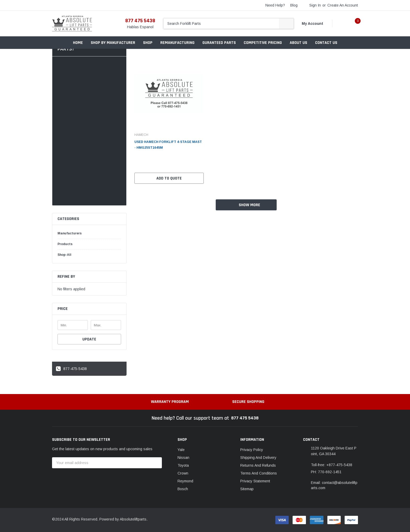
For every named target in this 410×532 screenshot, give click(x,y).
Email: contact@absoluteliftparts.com (334, 485)
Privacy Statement (255, 481)
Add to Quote (169, 178)
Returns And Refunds (258, 465)
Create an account (343, 5)
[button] (89, 309)
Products (65, 244)
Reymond (185, 481)
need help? (275, 5)
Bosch (183, 489)
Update (89, 339)
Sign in (315, 5)
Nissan (183, 458)
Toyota (183, 465)
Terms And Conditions (259, 473)
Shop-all (64, 255)
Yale (181, 450)
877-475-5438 (71, 369)
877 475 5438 (140, 21)
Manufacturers (70, 233)
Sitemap (247, 489)
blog (294, 5)
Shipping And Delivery (258, 458)
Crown (183, 473)
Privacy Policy (252, 450)
